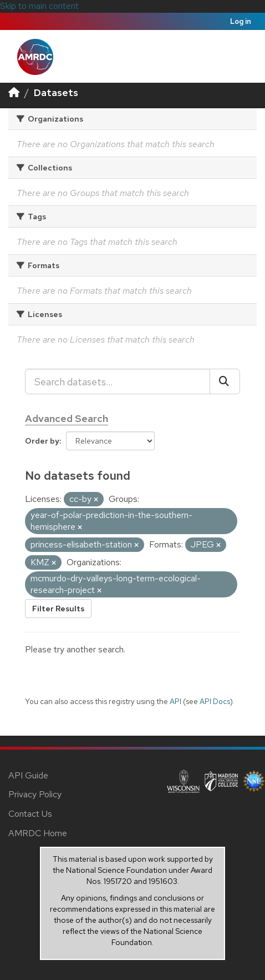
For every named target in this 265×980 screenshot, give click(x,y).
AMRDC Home (38, 833)
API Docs (215, 701)
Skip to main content (39, 6)
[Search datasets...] (118, 381)
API (175, 701)
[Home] (14, 92)
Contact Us (30, 814)
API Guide (28, 775)
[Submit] (225, 381)
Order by (42, 441)
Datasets (56, 92)
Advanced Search (67, 418)
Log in (241, 21)
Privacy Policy (35, 794)
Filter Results (58, 609)
